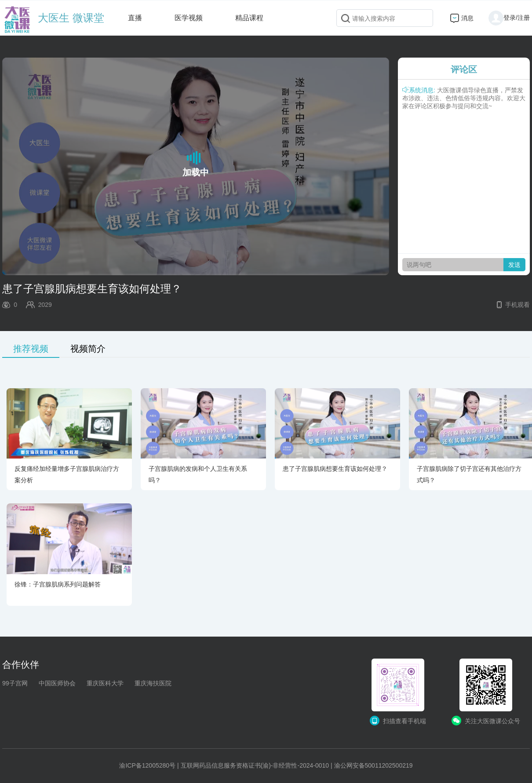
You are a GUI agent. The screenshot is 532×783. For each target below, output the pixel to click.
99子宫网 (15, 683)
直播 (135, 18)
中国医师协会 (57, 683)
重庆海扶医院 (153, 683)
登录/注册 (509, 18)
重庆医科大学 (105, 683)
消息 (467, 18)
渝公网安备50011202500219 (373, 765)
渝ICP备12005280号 (147, 765)
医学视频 (189, 18)
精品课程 (249, 18)
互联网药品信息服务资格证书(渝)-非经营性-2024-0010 (255, 765)
